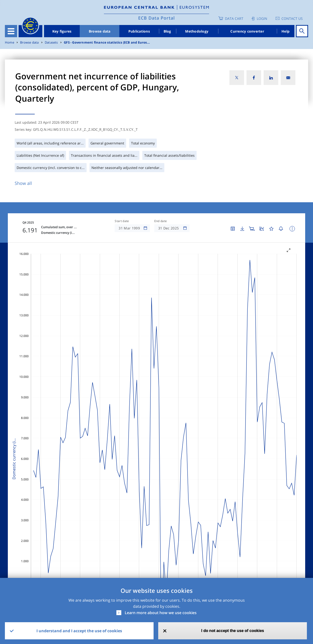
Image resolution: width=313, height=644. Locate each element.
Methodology (197, 31)
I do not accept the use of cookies (233, 631)
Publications (139, 31)
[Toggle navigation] (11, 31)
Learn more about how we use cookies (161, 613)
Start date (122, 221)
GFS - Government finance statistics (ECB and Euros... (107, 42)
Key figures (62, 31)
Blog (167, 31)
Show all (23, 183)
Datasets (51, 42)
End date (161, 221)
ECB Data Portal (156, 18)
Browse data (100, 31)
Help (285, 31)
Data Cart (234, 18)
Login (262, 18)
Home (10, 42)
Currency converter (247, 31)
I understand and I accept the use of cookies (79, 631)
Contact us (292, 18)
